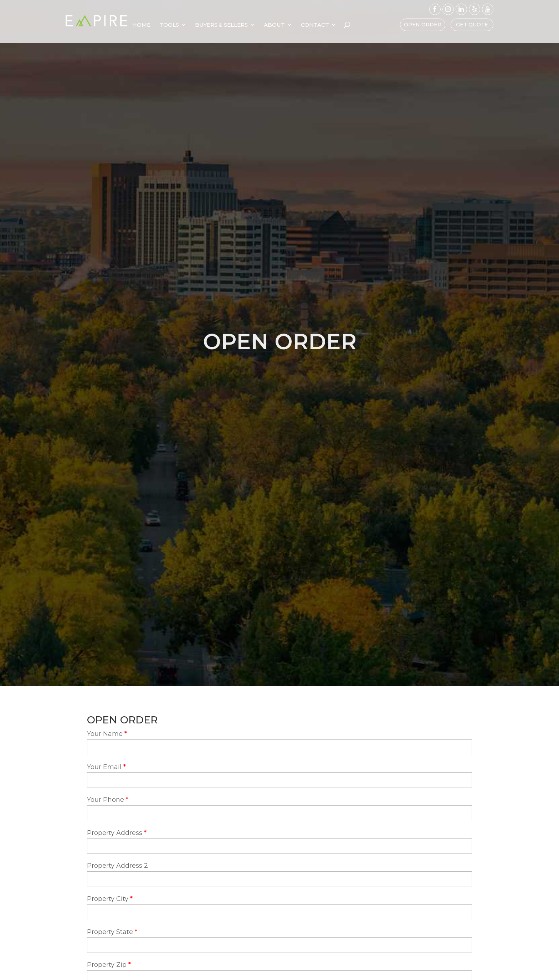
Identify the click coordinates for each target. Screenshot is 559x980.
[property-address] (279, 846)
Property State (110, 932)
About (319, 25)
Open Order (423, 25)
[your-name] (279, 747)
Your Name (105, 734)
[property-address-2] (279, 879)
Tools (214, 25)
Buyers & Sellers (266, 25)
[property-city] (279, 912)
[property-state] (279, 945)
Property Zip (107, 965)
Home (186, 25)
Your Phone (106, 800)
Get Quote (472, 25)
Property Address (115, 833)
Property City (108, 899)
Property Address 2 (117, 866)
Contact (360, 25)
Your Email (104, 767)
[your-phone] (279, 813)
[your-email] (279, 780)
